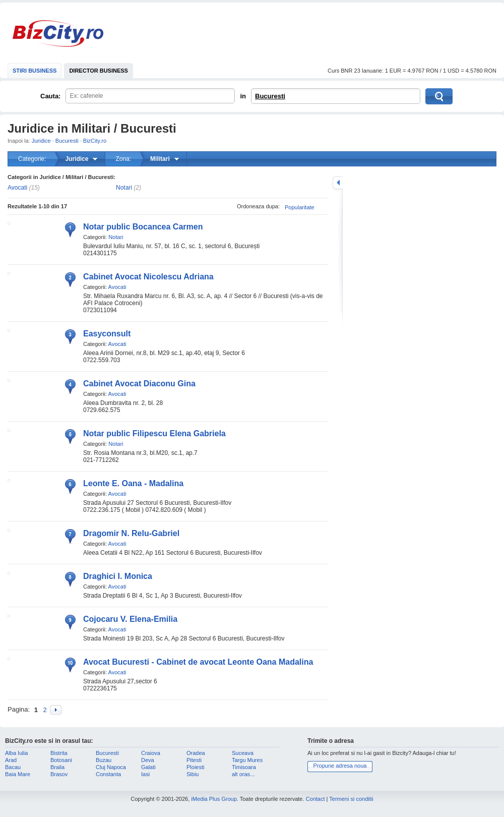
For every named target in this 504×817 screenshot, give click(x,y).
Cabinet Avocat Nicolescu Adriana (148, 277)
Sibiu (193, 774)
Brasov (59, 774)
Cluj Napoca (111, 767)
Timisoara (244, 767)
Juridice (41, 141)
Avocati (17, 188)
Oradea (196, 753)
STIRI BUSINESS (35, 71)
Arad (11, 760)
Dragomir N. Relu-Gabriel (131, 533)
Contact (316, 799)
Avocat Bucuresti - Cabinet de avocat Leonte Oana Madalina (198, 662)
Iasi (145, 774)
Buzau (104, 760)
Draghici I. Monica (118, 576)
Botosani (61, 760)
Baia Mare (18, 774)
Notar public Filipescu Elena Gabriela (154, 433)
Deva (148, 760)
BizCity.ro (58, 34)
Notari (124, 188)
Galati (148, 767)
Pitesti (194, 760)
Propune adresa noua (340, 766)
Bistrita (59, 753)
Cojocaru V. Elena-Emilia (130, 619)
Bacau (13, 767)
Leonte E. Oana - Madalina (133, 483)
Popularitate (300, 207)
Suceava (243, 753)
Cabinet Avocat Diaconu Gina (139, 384)
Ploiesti (195, 767)
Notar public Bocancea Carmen (143, 227)
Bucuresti (270, 96)
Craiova (151, 753)
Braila (57, 767)
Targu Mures (247, 760)
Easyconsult (107, 334)
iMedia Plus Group (214, 799)
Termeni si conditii (351, 799)
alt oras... (243, 774)
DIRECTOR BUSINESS (99, 71)
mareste (338, 183)
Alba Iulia (16, 753)
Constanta (108, 774)
